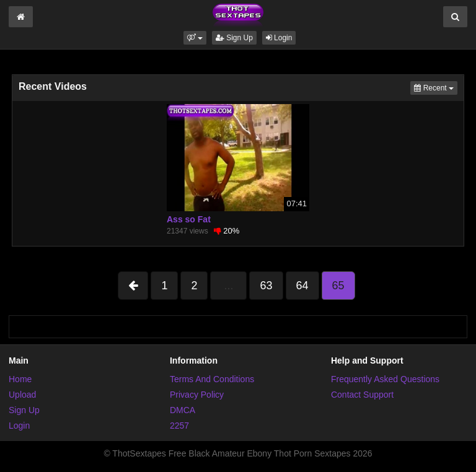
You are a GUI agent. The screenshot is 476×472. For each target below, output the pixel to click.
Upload (22, 395)
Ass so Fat (189, 219)
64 (302, 286)
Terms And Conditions (212, 379)
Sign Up (234, 38)
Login (279, 38)
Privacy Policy (197, 395)
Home (20, 379)
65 (338, 286)
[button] (195, 38)
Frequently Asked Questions (385, 379)
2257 (179, 426)
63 (266, 286)
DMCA (183, 410)
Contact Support (362, 395)
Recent (436, 87)
